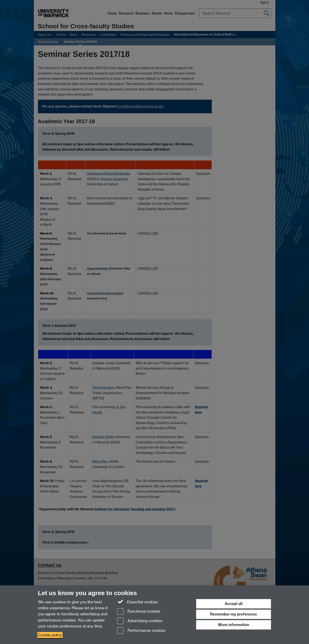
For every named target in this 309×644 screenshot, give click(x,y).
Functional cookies (139, 612)
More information (234, 625)
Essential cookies (138, 602)
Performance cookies (141, 631)
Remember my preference (234, 614)
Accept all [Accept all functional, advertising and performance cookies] (234, 604)
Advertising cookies (140, 621)
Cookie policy (50, 635)
